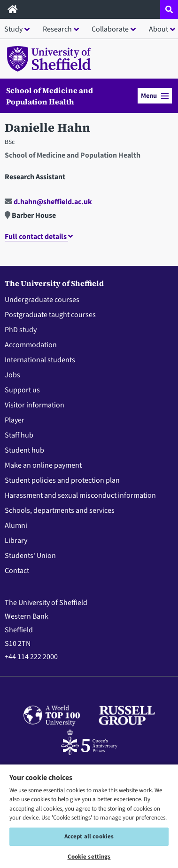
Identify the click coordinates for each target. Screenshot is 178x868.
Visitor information (35, 405)
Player (15, 420)
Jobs (12, 375)
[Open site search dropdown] (169, 9)
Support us (22, 390)
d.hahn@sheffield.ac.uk (48, 202)
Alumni (16, 526)
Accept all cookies (89, 836)
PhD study (21, 330)
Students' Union (30, 556)
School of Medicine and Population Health (50, 96)
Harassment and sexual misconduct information (80, 495)
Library (16, 541)
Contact (17, 571)
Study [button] (13, 29)
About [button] (159, 29)
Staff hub (19, 435)
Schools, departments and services (60, 510)
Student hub (24, 450)
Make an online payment (43, 465)
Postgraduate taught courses (50, 315)
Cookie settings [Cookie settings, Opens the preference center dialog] (89, 857)
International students (40, 360)
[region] (89, 816)
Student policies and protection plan (62, 480)
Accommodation (31, 345)
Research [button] (57, 29)
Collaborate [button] (110, 29)
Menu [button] (155, 96)
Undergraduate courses (42, 300)
